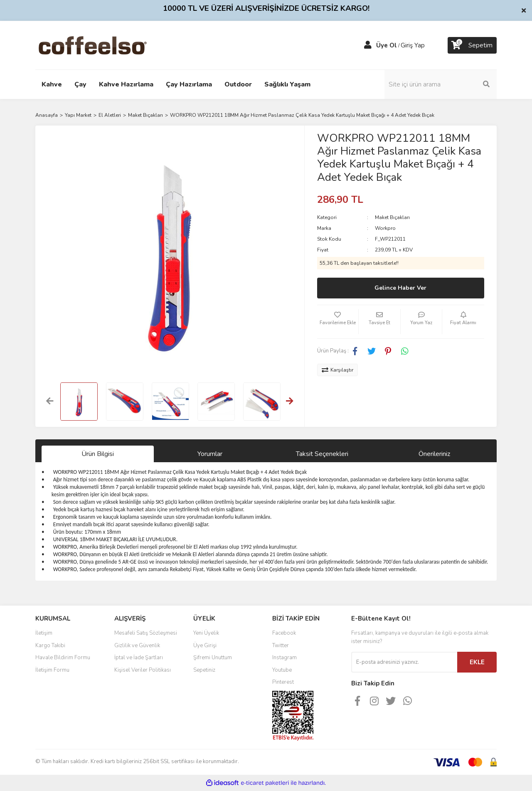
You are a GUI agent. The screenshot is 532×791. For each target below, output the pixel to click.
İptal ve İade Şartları (139, 658)
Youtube (282, 670)
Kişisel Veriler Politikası (143, 670)
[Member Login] (368, 45)
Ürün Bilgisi (98, 454)
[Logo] (106, 45)
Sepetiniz (204, 670)
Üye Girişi (205, 646)
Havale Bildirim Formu (63, 658)
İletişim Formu (52, 670)
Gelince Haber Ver (400, 288)
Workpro (385, 228)
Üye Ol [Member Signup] (387, 45)
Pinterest (283, 682)
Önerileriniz (434, 454)
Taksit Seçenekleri (322, 454)
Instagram (284, 658)
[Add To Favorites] (338, 322)
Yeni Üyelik (206, 633)
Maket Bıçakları (392, 217)
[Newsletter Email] (404, 662)
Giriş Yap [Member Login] (413, 45)
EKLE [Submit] (477, 662)
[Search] (441, 84)
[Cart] (472, 45)
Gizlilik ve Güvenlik (137, 646)
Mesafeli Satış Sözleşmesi (146, 633)
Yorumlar (210, 454)
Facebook (284, 633)
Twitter (281, 646)
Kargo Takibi (50, 646)
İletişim (44, 633)
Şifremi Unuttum (213, 658)
